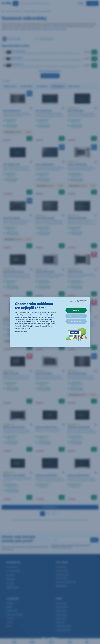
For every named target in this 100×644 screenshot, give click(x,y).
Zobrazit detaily (21, 332)
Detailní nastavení (76, 316)
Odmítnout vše (76, 321)
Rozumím (76, 310)
